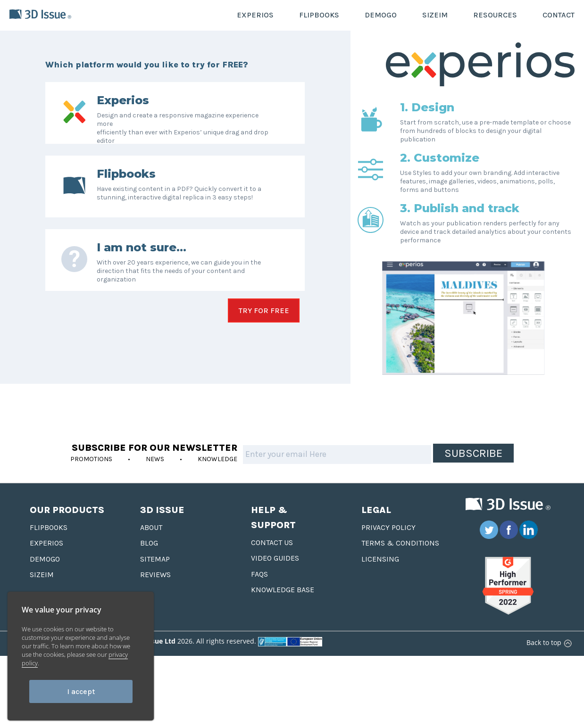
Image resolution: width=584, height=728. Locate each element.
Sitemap (155, 574)
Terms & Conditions (400, 558)
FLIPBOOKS (319, 15)
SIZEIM (435, 15)
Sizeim (42, 590)
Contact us (272, 558)
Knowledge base (283, 605)
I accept (81, 691)
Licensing (380, 574)
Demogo (45, 574)
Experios (46, 558)
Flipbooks (49, 542)
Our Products (67, 525)
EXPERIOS (255, 15)
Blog (149, 558)
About (151, 542)
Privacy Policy (388, 542)
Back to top (548, 658)
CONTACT (559, 15)
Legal (376, 525)
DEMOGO (381, 15)
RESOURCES (495, 15)
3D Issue (162, 525)
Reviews (155, 590)
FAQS (259, 589)
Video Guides (275, 573)
